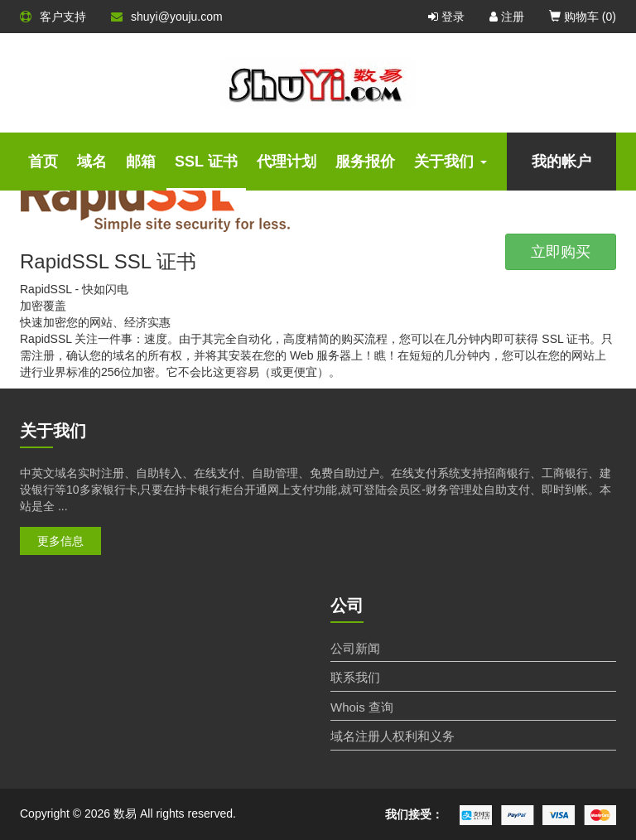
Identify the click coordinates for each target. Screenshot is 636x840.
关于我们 (450, 162)
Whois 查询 (362, 707)
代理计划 (287, 162)
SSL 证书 (206, 162)
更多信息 (60, 541)
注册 (507, 17)
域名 (92, 162)
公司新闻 (355, 648)
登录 (446, 17)
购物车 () (583, 17)
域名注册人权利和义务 (393, 736)
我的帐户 (561, 162)
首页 (43, 162)
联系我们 (355, 677)
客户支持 (53, 17)
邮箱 (141, 162)
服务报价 (365, 162)
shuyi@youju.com (167, 17)
